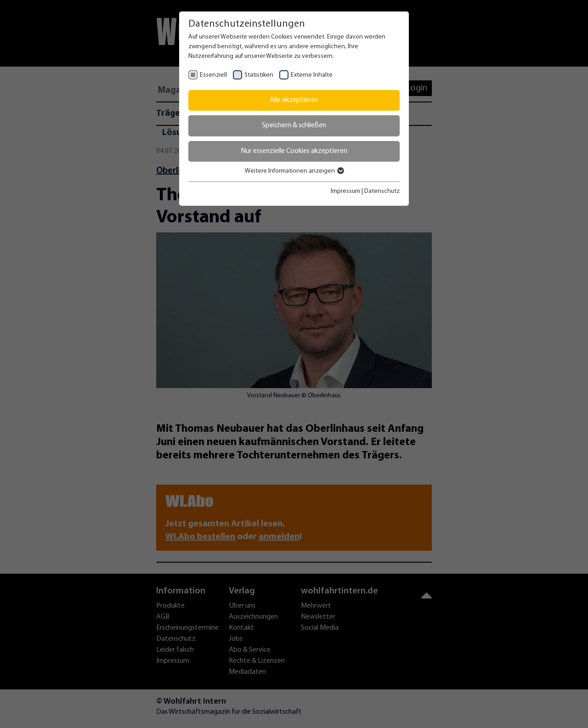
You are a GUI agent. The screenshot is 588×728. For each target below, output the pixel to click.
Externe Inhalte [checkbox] (312, 75)
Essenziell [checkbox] (213, 75)
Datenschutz (382, 191)
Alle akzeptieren (294, 100)
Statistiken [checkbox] (259, 75)
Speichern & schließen (294, 125)
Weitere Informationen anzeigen (294, 171)
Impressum (345, 191)
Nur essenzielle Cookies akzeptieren (294, 151)
